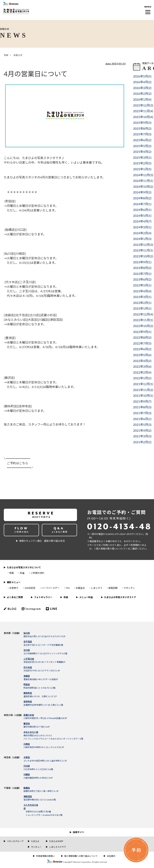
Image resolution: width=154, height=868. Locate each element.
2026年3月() (142, 88)
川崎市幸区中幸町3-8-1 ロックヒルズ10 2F (44, 747)
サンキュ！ (36, 847)
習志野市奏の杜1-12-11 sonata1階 (40, 800)
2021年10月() (143, 395)
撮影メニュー (14, 582)
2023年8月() (142, 268)
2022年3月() (142, 366)
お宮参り (14, 588)
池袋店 (27, 676)
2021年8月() (142, 407)
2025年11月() (143, 111)
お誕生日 (80, 588)
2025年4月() (142, 152)
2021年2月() (142, 442)
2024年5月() (142, 216)
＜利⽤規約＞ (135, 545)
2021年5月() (142, 425)
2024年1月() (142, 239)
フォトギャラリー (43, 597)
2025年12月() (143, 105)
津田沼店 (28, 796)
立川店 (27, 650)
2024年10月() (143, 186)
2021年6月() (142, 419)
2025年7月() (142, 134)
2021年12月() (143, 384)
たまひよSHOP (56, 841)
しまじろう (97, 588)
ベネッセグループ (15, 841)
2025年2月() (142, 163)
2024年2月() (142, 233)
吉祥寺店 (28, 701)
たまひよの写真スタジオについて (24, 567)
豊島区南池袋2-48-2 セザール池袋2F (41, 679)
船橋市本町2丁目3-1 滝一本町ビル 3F (41, 791)
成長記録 (113, 588)
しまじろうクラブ (57, 847)
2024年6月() (142, 210)
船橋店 (27, 788)
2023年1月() (142, 308)
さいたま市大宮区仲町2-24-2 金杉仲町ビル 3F (45, 761)
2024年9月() (142, 192)
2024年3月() (142, 227)
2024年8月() (142, 198)
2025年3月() (142, 157)
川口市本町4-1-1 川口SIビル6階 (38, 769)
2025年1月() (142, 169)
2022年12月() (143, 314)
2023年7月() (142, 274)
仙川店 (27, 633)
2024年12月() (143, 175)
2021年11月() (143, 390)
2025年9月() (142, 123)
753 (68, 588)
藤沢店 (27, 723)
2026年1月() (142, 99)
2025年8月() (142, 128)
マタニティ (129, 588)
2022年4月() (142, 361)
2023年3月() (142, 297)
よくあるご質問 (15, 597)
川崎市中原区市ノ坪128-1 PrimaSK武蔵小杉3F (45, 718)
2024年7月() (142, 204)
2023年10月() (143, 256)
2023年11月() (143, 250)
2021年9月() (142, 401)
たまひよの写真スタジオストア (120, 597)
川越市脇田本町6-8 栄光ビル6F (38, 778)
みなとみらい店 (31, 732)
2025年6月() (142, 140)
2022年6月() (142, 349)
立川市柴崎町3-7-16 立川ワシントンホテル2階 (45, 653)
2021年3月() (142, 436)
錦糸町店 (28, 693)
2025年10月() (143, 117)
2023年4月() (142, 291)
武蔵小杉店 (29, 715)
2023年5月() (142, 285)
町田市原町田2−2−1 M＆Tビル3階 (40, 688)
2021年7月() (142, 413)
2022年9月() (142, 332)
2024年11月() (143, 181)
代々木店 (28, 667)
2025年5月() (142, 146)
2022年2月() (142, 372)
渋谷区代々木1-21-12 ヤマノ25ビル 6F (42, 671)
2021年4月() (142, 430)
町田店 (27, 684)
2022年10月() (143, 326)
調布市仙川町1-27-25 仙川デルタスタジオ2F (45, 636)
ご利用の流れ (37, 573)
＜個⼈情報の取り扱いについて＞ (111, 549)
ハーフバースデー (50, 588)
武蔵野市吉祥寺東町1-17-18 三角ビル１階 (43, 705)
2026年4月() (142, 82)
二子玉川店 (29, 659)
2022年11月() (143, 320)
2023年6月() (142, 279)
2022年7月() (142, 343)
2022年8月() (142, 337)
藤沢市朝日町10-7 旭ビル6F (37, 727)
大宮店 (27, 757)
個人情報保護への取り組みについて (81, 856)
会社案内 (111, 856)
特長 (12, 573)
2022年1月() (142, 378)
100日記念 (30, 588)
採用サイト (79, 832)
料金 (22, 573)
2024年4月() (142, 221)
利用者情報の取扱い (46, 856)
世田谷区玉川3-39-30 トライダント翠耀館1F (44, 662)
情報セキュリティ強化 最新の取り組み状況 (42, 541)
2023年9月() (142, 262)
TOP (6, 55)
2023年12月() (143, 245)
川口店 (27, 766)
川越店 (27, 774)
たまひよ (35, 841)
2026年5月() (142, 76)
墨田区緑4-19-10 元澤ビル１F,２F (40, 696)
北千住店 (28, 641)
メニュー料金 (86, 597)
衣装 (66, 597)
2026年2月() (142, 93)
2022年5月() (142, 355)
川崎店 (27, 744)
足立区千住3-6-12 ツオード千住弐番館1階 (43, 645)
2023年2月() (142, 303)
